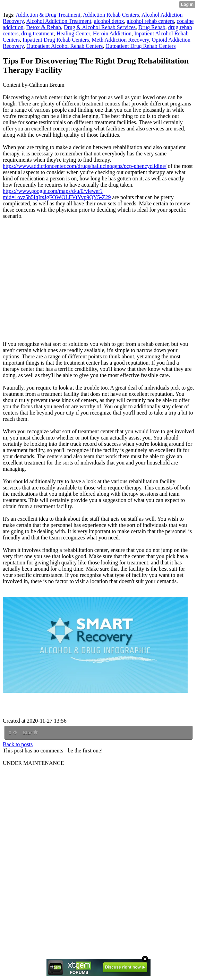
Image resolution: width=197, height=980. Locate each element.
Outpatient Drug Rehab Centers (140, 46)
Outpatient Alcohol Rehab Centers (65, 46)
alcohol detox (109, 21)
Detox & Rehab (44, 27)
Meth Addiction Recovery (120, 40)
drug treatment (37, 33)
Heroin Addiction (112, 33)
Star (30, 733)
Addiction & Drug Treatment (48, 15)
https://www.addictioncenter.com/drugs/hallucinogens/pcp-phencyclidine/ (85, 166)
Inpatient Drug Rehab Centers (56, 40)
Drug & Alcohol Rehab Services (100, 27)
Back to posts (18, 744)
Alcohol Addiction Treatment (59, 21)
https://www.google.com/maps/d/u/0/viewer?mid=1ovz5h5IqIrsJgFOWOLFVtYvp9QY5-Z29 (57, 194)
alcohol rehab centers (151, 21)
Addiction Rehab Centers (111, 15)
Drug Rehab (152, 27)
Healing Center (73, 33)
